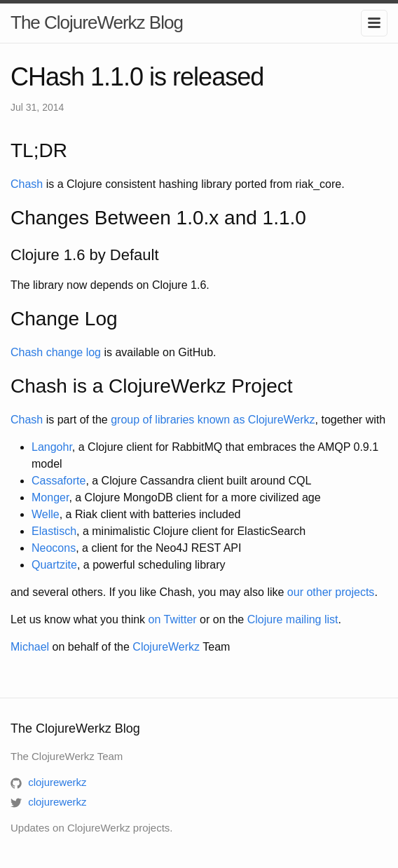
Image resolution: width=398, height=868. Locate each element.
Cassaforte (59, 481)
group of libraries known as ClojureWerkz (213, 420)
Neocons (54, 548)
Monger (50, 497)
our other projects (331, 592)
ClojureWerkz (166, 647)
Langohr (52, 447)
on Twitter (173, 619)
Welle (46, 514)
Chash (27, 184)
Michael (30, 647)
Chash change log (56, 352)
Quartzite (54, 565)
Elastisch (54, 531)
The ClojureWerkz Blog (97, 22)
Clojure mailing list (293, 619)
